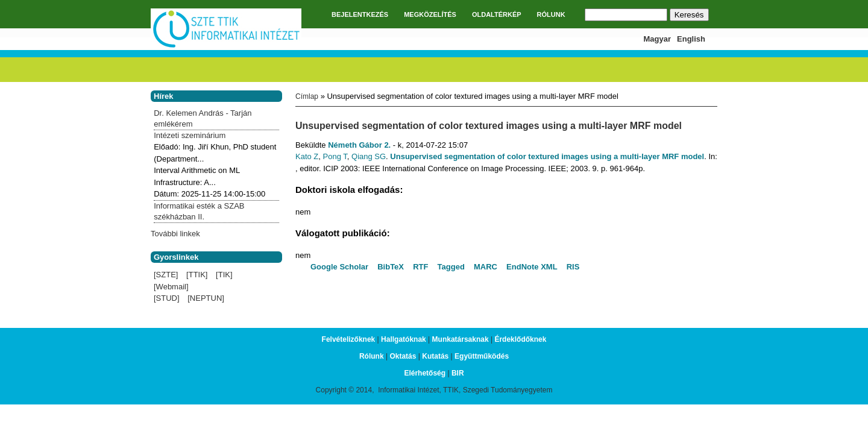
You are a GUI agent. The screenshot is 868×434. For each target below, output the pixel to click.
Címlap (307, 96)
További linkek (175, 234)
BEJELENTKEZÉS (360, 14)
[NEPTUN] (206, 298)
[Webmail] (171, 287)
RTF (420, 267)
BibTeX (391, 267)
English (691, 39)
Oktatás (403, 356)
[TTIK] (197, 275)
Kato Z (307, 156)
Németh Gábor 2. (359, 145)
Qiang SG (369, 156)
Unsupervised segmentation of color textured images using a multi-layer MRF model (547, 156)
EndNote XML (532, 267)
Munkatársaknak (461, 339)
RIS (573, 267)
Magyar (658, 39)
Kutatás (435, 356)
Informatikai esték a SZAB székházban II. (199, 211)
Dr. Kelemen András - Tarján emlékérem (203, 118)
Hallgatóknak (404, 339)
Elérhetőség (425, 373)
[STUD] (167, 298)
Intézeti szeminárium (190, 135)
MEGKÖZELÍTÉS (430, 14)
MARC (486, 267)
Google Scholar (339, 267)
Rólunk (372, 356)
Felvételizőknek (349, 339)
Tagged (451, 267)
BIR (458, 373)
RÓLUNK (551, 14)
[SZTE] (166, 275)
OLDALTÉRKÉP (497, 14)
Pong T (335, 156)
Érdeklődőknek (520, 339)
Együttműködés (482, 356)
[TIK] (224, 275)
